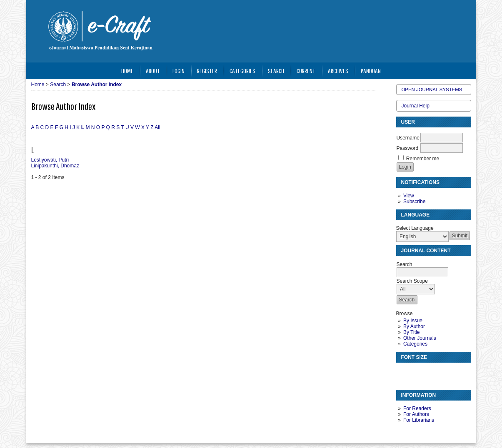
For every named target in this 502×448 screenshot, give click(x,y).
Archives (338, 71)
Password (408, 148)
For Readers (417, 408)
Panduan (371, 71)
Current (306, 71)
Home (127, 71)
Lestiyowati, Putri (50, 160)
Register (207, 71)
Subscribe (414, 202)
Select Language (415, 228)
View (409, 196)
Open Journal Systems (432, 90)
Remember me (423, 159)
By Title (411, 332)
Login (179, 71)
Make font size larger (430, 372)
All (157, 127)
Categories (415, 344)
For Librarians (419, 420)
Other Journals (420, 338)
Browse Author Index (97, 85)
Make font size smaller (404, 372)
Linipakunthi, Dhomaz (55, 166)
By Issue (413, 321)
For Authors (416, 414)
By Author (414, 326)
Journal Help (416, 106)
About (153, 71)
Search (276, 71)
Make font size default (417, 372)
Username (408, 138)
